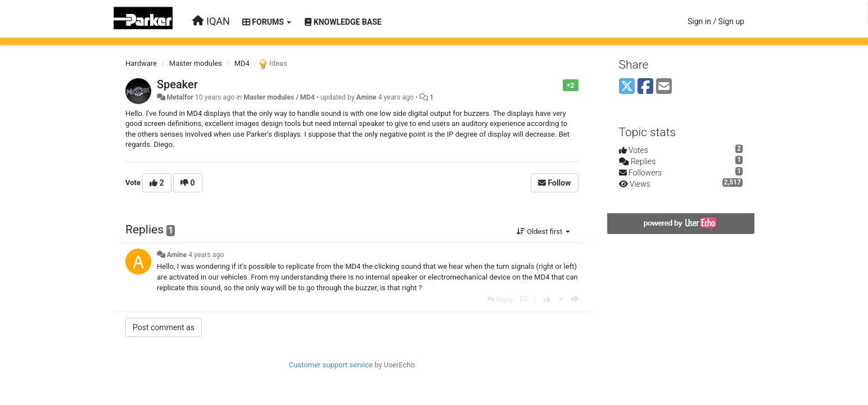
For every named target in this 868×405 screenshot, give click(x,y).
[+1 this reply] (547, 300)
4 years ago (206, 255)
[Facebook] (645, 87)
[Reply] (500, 300)
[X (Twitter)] (627, 87)
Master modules (196, 63)
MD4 (242, 63)
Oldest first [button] (543, 231)
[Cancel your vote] (561, 300)
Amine (367, 97)
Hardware (141, 63)
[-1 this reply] (575, 300)
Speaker (177, 84)
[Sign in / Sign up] (716, 21)
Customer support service (331, 365)
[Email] (664, 87)
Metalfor (180, 97)
